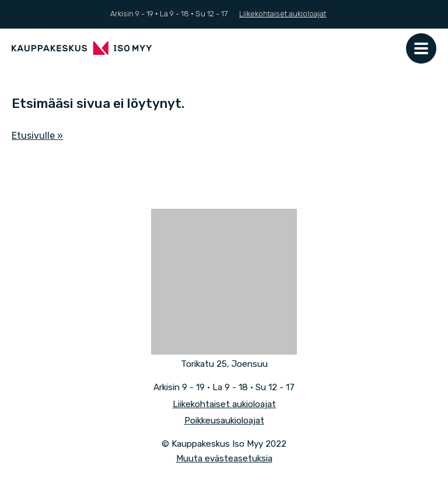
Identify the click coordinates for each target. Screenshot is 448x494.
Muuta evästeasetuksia (224, 458)
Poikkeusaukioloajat (224, 421)
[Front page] (82, 48)
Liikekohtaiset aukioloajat (283, 14)
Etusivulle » (37, 136)
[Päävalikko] (421, 48)
